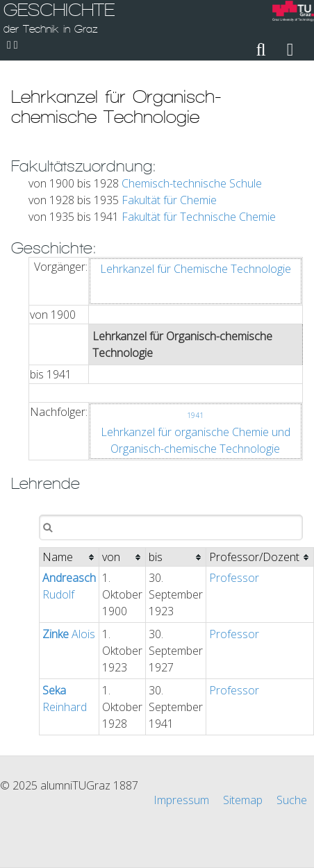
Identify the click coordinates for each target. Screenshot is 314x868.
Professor (234, 578)
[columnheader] (69, 557)
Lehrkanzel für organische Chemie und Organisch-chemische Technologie (196, 433)
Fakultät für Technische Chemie (199, 217)
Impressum (181, 800)
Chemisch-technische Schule (192, 183)
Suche (292, 800)
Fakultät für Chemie (169, 200)
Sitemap (243, 800)
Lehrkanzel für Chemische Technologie (196, 269)
